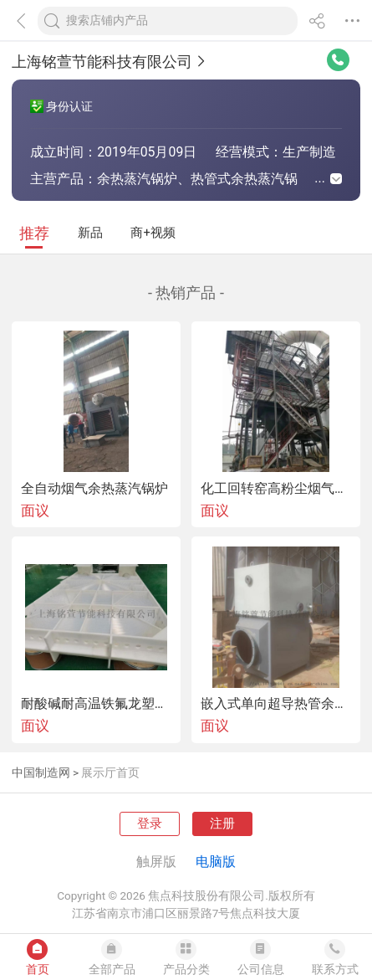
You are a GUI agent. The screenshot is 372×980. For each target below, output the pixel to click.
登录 (150, 824)
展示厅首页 (110, 772)
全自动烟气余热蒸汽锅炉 (94, 489)
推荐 (34, 233)
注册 (222, 824)
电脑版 (216, 862)
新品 (90, 233)
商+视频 (153, 233)
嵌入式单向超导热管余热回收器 (276, 704)
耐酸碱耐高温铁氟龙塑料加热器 (96, 704)
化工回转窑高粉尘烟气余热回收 (276, 489)
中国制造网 (41, 772)
